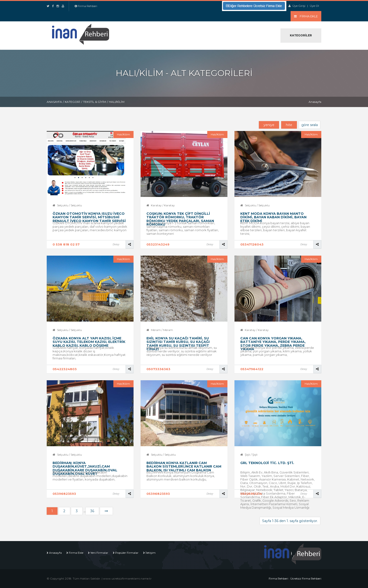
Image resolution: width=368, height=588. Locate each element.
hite (289, 125)
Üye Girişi (299, 6)
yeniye (269, 125)
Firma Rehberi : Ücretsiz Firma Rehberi (295, 578)
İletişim (151, 553)
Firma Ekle (76, 553)
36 (92, 511)
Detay (116, 244)
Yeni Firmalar (99, 553)
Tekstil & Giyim (95, 102)
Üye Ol (314, 6)
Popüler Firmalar (127, 553)
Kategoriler (301, 35)
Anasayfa (54, 102)
